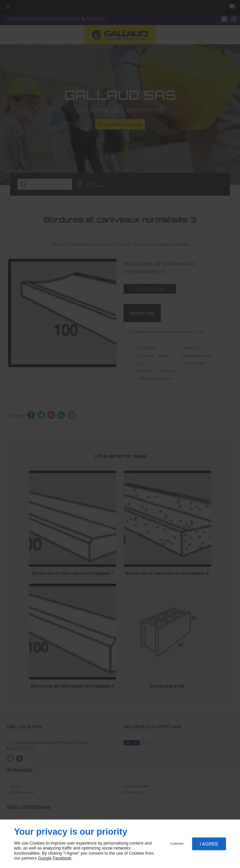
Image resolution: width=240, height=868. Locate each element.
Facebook (62, 858)
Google (45, 858)
